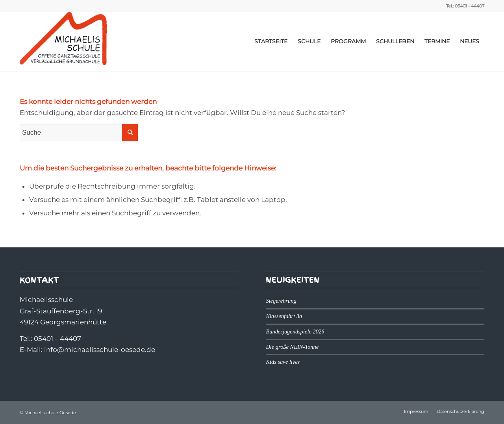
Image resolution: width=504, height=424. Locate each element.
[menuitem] (271, 41)
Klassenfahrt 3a (284, 316)
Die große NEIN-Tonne (292, 347)
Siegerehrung (281, 301)
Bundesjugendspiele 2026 (295, 331)
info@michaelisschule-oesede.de (100, 350)
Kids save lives (283, 362)
